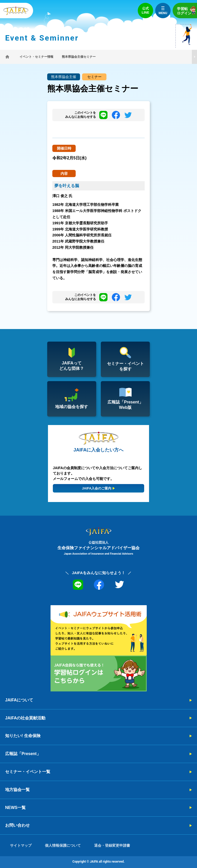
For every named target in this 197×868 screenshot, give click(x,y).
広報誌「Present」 (23, 754)
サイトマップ (21, 845)
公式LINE (145, 10)
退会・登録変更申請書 (112, 845)
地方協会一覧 (17, 790)
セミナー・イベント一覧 (28, 772)
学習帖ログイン (187, 10)
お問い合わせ (17, 825)
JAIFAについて (19, 700)
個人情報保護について (63, 845)
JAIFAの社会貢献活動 (25, 718)
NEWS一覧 (15, 808)
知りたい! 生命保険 (23, 736)
